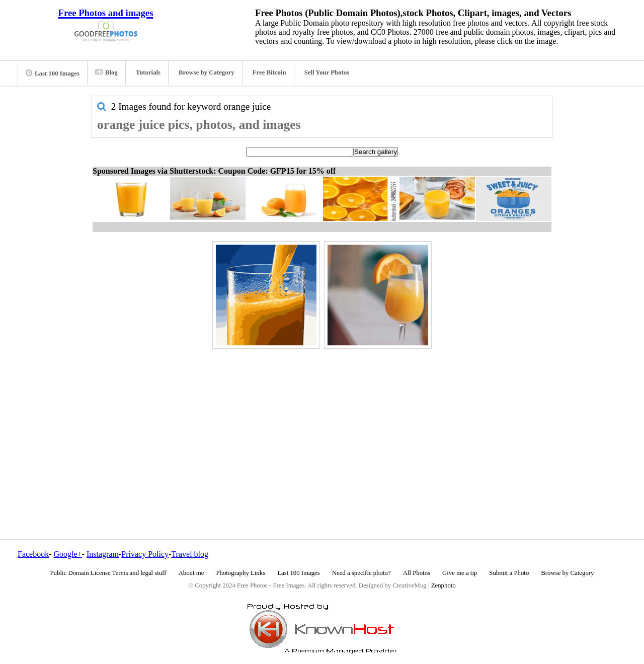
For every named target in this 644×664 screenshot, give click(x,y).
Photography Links (240, 573)
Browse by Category (207, 72)
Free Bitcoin (269, 72)
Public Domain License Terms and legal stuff (108, 573)
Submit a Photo (509, 573)
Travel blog (190, 554)
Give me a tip (460, 573)
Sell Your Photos (327, 72)
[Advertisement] (322, 422)
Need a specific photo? (361, 573)
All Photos (417, 573)
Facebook (33, 554)
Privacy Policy (145, 554)
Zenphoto (444, 585)
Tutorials (148, 72)
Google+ (68, 554)
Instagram (103, 554)
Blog (106, 72)
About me (191, 573)
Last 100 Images (53, 73)
